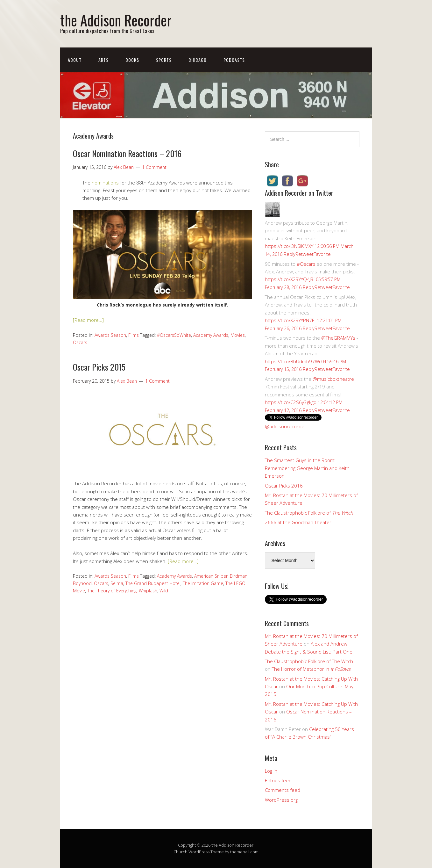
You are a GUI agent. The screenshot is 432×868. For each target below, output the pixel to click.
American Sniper (211, 576)
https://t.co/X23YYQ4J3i (290, 279)
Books (132, 60)
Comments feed (283, 790)
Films (134, 335)
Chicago (198, 60)
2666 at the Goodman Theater (298, 522)
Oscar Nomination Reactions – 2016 (127, 153)
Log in (271, 771)
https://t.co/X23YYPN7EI (290, 320)
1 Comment (154, 167)
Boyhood (82, 583)
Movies (238, 335)
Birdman (239, 576)
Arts (103, 60)
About (75, 60)
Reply (290, 254)
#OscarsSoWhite (174, 335)
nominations (105, 183)
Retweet (305, 254)
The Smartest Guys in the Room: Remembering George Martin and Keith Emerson (307, 468)
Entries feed (278, 780)
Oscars (80, 342)
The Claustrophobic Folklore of (309, 513)
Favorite (322, 254)
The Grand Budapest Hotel (153, 583)
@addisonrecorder (286, 426)
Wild (164, 591)
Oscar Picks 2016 (284, 486)
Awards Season (110, 335)
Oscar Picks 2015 (99, 367)
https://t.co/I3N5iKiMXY (289, 246)
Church (181, 852)
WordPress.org (281, 800)
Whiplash (148, 591)
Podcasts (234, 60)
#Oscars (306, 264)
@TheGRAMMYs (338, 338)
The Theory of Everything (112, 591)
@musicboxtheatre (333, 379)
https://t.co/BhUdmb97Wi (292, 361)
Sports (164, 60)
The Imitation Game (203, 583)
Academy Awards (211, 335)
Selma (117, 583)
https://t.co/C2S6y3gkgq (291, 402)
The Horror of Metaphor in (311, 669)
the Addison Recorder (116, 20)
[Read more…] (88, 320)
